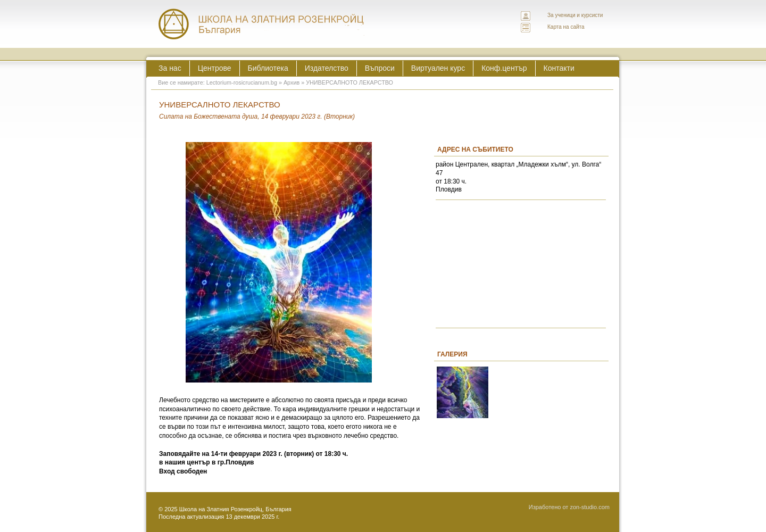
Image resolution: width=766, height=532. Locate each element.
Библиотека (268, 68)
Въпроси (380, 68)
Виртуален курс (438, 68)
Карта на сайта (566, 27)
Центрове (215, 68)
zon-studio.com (590, 507)
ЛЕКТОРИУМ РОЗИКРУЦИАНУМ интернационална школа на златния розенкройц (262, 24)
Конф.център (504, 68)
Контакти (559, 68)
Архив (292, 82)
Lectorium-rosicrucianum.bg (242, 82)
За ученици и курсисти (575, 15)
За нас (170, 68)
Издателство (327, 68)
